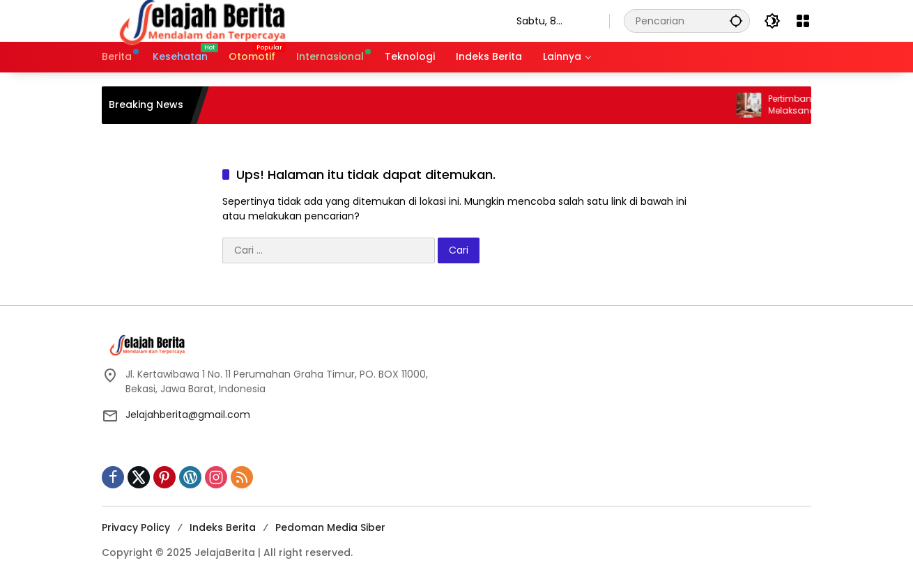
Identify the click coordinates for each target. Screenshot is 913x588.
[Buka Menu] (803, 21)
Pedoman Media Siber (330, 527)
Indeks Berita (223, 527)
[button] (736, 21)
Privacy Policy (136, 527)
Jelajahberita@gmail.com (188, 415)
